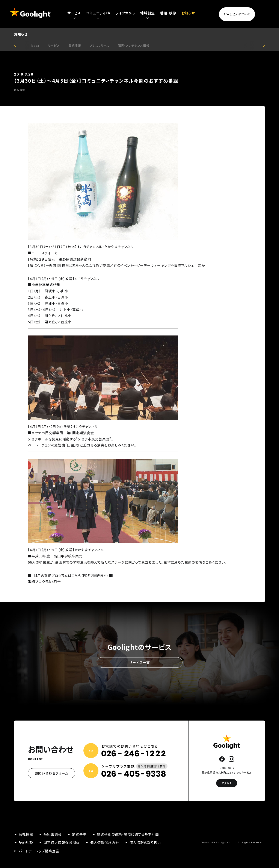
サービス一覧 (139, 662)
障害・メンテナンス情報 (134, 46)
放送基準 (79, 834)
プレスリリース (100, 46)
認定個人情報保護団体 (62, 842)
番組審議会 (53, 834)
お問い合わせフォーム (52, 773)
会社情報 (26, 834)
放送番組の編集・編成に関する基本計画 (128, 834)
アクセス (227, 783)
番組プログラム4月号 (44, 581)
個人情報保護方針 (104, 842)
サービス (54, 46)
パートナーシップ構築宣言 (39, 851)
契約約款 (26, 842)
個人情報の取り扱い (145, 842)
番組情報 (75, 46)
